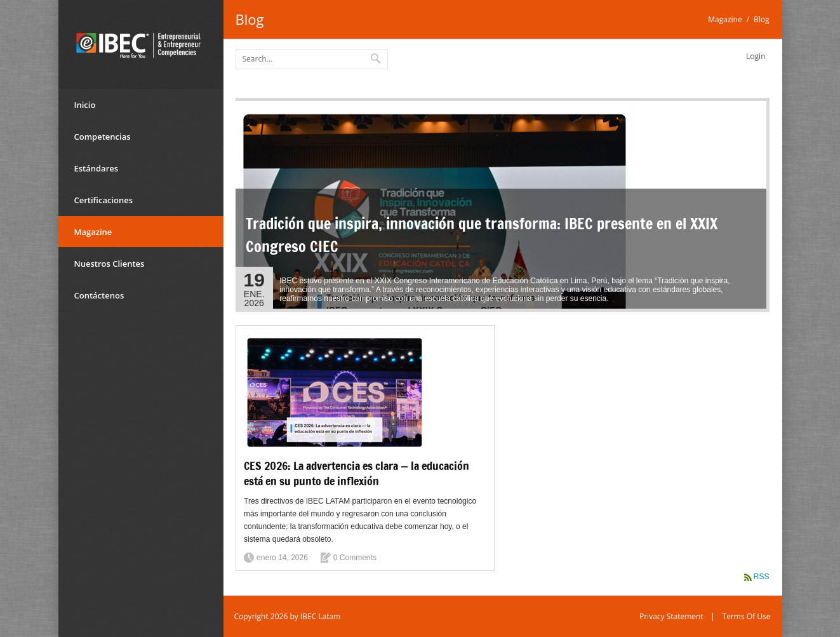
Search (377, 58)
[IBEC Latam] (141, 44)
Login (756, 56)
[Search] (312, 59)
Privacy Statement (671, 616)
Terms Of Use (747, 616)
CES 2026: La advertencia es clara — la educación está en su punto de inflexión (357, 473)
